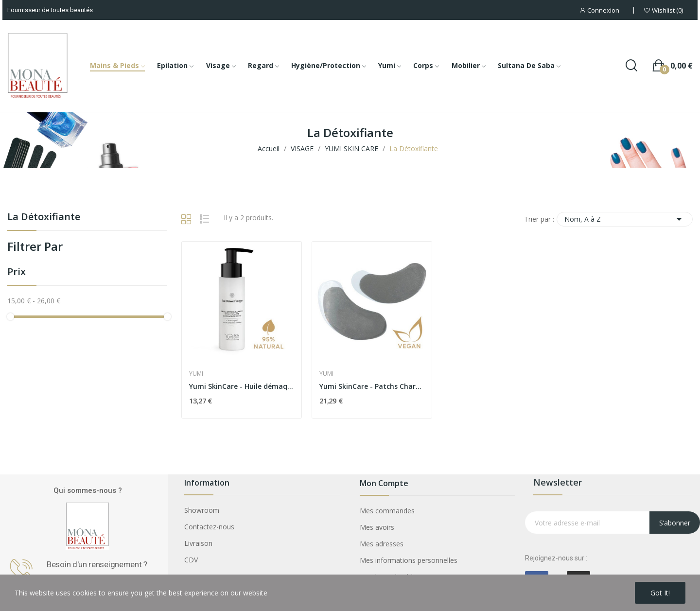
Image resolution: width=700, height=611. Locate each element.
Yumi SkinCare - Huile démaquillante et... (242, 386)
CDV (191, 560)
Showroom (202, 510)
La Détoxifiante (44, 218)
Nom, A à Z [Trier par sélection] (625, 219)
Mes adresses (382, 544)
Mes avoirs (377, 527)
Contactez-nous (209, 527)
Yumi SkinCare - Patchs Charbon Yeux (372, 386)
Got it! (660, 593)
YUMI (196, 374)
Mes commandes (387, 511)
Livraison (198, 543)
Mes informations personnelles (409, 560)
